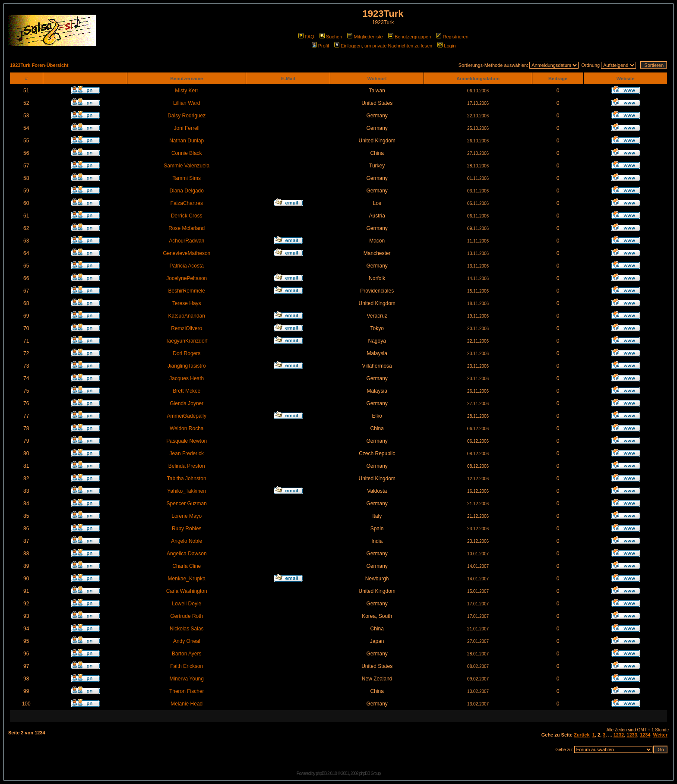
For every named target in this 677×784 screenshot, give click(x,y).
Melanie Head (187, 704)
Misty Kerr (187, 91)
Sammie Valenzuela (187, 166)
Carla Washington (187, 591)
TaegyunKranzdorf (187, 341)
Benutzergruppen (410, 37)
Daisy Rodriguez (187, 116)
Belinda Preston (187, 466)
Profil (320, 46)
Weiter (660, 735)
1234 (645, 735)
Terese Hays (187, 303)
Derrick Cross (187, 216)
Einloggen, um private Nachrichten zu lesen (383, 46)
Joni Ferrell (187, 128)
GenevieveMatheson (187, 253)
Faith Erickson (187, 666)
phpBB (321, 773)
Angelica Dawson (187, 554)
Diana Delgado (187, 191)
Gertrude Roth (187, 616)
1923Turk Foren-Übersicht (39, 65)
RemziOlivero (187, 328)
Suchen (331, 37)
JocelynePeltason (187, 278)
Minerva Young (187, 679)
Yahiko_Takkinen (187, 491)
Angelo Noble (187, 541)
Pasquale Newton (187, 441)
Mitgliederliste (365, 37)
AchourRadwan (187, 241)
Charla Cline (187, 566)
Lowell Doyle (187, 604)
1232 (619, 735)
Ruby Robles (187, 529)
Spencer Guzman (187, 504)
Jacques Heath (187, 378)
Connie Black (187, 153)
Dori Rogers (187, 353)
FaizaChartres (187, 203)
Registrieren (452, 37)
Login (446, 46)
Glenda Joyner (187, 403)
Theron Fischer (187, 691)
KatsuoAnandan (187, 316)
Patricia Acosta (187, 266)
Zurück (582, 735)
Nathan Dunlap (187, 141)
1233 (632, 735)
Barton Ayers (187, 654)
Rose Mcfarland (187, 228)
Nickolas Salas (187, 629)
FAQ (306, 37)
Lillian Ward (187, 103)
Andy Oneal (187, 641)
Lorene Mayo (187, 516)
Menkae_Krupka (187, 579)
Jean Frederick (187, 453)
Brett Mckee (187, 391)
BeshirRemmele (187, 291)
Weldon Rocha (187, 428)
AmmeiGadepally (187, 416)
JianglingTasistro (187, 366)
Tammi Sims (187, 178)
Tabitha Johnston (187, 479)
